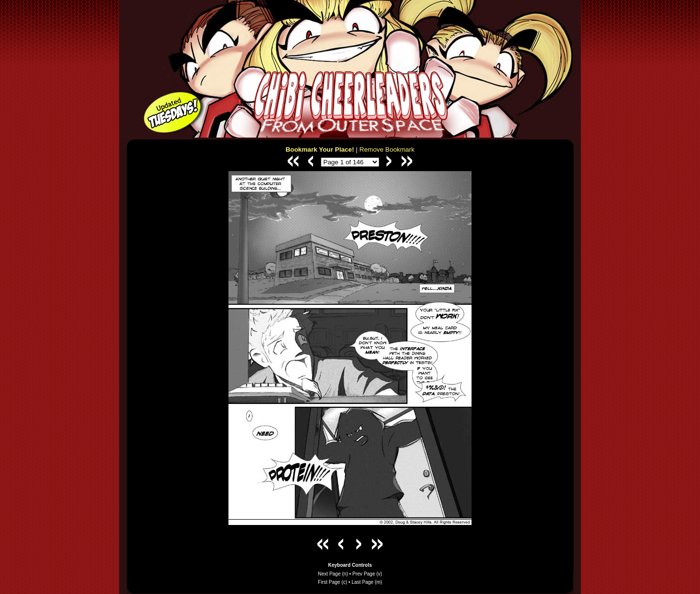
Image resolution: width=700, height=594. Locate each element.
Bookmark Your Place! (320, 149)
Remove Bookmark (387, 149)
